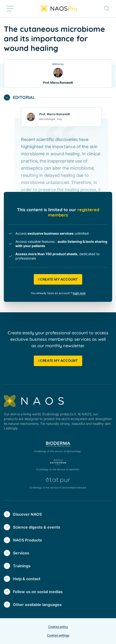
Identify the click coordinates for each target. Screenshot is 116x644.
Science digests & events (32, 527)
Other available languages (33, 605)
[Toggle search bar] (107, 9)
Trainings (17, 566)
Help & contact (22, 579)
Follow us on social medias (33, 592)
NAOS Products (23, 540)
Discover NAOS (23, 514)
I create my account (58, 279)
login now (79, 293)
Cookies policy (58, 627)
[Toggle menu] (10, 9)
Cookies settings (58, 635)
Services (17, 553)
